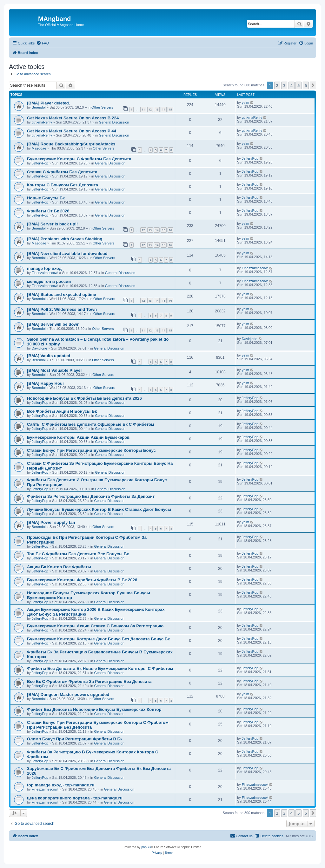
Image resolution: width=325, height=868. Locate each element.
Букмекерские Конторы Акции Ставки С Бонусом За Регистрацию (95, 626)
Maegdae (39, 148)
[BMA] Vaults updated (49, 356)
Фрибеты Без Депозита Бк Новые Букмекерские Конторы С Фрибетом (100, 668)
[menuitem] (43, 43)
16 (170, 230)
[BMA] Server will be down (53, 324)
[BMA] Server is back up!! (53, 224)
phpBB (146, 847)
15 (170, 109)
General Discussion (114, 122)
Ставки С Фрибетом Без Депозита (62, 172)
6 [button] (306, 85)
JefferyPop (40, 163)
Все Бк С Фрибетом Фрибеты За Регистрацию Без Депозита (89, 681)
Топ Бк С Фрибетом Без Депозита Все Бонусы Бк (78, 554)
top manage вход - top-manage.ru (61, 785)
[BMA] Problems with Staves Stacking (65, 239)
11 (143, 109)
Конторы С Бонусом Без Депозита (63, 185)
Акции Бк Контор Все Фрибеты (59, 567)
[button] (313, 85)
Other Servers (102, 107)
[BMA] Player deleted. (49, 103)
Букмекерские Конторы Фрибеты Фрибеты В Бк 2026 (82, 580)
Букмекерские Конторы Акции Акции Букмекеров (78, 437)
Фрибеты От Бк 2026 (48, 211)
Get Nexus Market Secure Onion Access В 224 (73, 118)
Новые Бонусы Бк (46, 198)
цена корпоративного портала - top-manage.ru (75, 798)
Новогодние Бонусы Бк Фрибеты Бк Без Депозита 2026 (84, 398)
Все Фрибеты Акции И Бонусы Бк (62, 411)
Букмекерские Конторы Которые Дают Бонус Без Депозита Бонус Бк (98, 639)
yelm (245, 103)
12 (150, 109)
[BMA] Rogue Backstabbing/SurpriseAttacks (71, 144)
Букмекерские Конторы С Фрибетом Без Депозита (79, 159)
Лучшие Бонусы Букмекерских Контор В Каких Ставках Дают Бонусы (99, 509)
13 (157, 109)
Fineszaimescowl (45, 273)
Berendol (39, 107)
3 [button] (284, 85)
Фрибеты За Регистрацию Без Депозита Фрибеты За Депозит (91, 496)
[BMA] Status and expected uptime (62, 294)
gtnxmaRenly (42, 122)
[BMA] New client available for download (67, 254)
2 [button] (277, 85)
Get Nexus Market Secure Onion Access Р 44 (72, 131)
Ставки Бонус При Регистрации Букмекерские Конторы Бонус (91, 450)
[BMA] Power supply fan (51, 522)
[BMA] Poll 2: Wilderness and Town (62, 309)
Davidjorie (40, 348)
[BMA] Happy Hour (46, 383)
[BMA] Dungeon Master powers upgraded (68, 694)
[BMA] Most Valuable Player (55, 370)
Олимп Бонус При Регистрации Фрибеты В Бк (75, 739)
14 (163, 109)
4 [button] (292, 85)
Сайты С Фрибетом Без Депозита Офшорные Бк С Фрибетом (91, 424)
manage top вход (44, 268)
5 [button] (298, 85)
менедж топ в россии (49, 281)
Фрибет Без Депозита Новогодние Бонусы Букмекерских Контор (94, 709)
